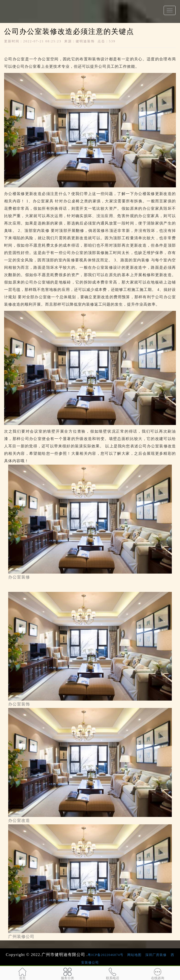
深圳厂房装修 (156, 955)
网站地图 (134, 955)
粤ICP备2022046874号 (106, 955)
